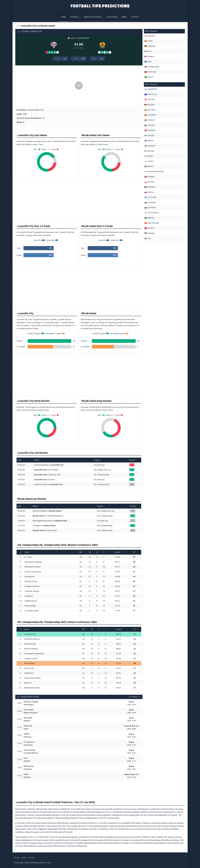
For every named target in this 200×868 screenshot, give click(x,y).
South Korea (152, 213)
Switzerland (152, 223)
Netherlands (152, 67)
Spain (149, 41)
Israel (149, 156)
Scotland (150, 197)
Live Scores (112, 17)
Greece (149, 141)
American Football (93, 17)
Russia (149, 192)
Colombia (150, 115)
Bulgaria (150, 110)
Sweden (149, 218)
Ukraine (150, 233)
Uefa (148, 62)
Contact (135, 17)
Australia (151, 94)
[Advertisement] (79, 86)
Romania (150, 187)
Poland (149, 182)
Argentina (151, 89)
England (150, 36)
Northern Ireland (154, 172)
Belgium (149, 105)
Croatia (150, 120)
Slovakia (150, 202)
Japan (149, 161)
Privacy (17, 858)
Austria (150, 100)
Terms (24, 858)
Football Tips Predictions (100, 6)
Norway (150, 177)
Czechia (150, 125)
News (124, 17)
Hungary (150, 146)
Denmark (150, 130)
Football (75, 17)
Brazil (149, 77)
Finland (149, 136)
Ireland (149, 151)
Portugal (150, 72)
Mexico (149, 166)
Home (63, 17)
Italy (148, 51)
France (149, 57)
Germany (150, 46)
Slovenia (150, 208)
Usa (148, 239)
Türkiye (149, 228)
